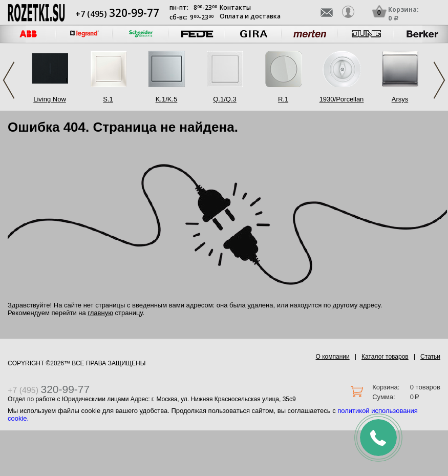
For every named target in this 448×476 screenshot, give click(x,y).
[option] (84, 34)
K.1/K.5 (167, 99)
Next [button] (439, 80)
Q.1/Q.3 (225, 99)
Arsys (400, 99)
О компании (333, 357)
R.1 (283, 99)
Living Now (50, 99)
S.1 (108, 99)
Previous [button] (9, 80)
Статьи (430, 357)
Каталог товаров (385, 357)
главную (100, 313)
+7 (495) (117, 14)
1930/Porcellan (342, 99)
